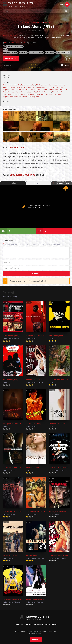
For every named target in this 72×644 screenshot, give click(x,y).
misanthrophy (63, 53)
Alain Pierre (23, 96)
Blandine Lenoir (20, 85)
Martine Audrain (42, 85)
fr (5, 43)
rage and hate (36, 53)
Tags (17, 624)
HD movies (39, 624)
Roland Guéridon (9, 92)
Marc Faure (45, 94)
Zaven (51, 85)
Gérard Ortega (56, 94)
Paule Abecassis (45, 92)
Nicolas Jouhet (48, 90)
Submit (36, 274)
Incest (40, 22)
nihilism (23, 53)
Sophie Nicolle (33, 92)
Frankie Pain (31, 85)
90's (5, 50)
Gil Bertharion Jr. (31, 90)
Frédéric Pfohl (58, 87)
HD (25, 43)
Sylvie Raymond (33, 96)
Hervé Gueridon (21, 92)
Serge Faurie (47, 87)
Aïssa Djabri (37, 87)
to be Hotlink (63, 183)
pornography (10, 53)
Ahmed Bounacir (61, 90)
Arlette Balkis (19, 90)
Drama (33, 22)
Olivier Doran (27, 87)
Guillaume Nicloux (15, 87)
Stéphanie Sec (8, 90)
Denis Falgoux (35, 94)
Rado (40, 90)
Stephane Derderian (10, 96)
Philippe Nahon (8, 85)
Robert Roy (16, 94)
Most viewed (27, 624)
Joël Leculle (25, 94)
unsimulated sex (15, 46)
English (15, 43)
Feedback (36, 640)
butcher (50, 53)
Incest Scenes (51, 624)
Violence (48, 22)
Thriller (26, 22)
